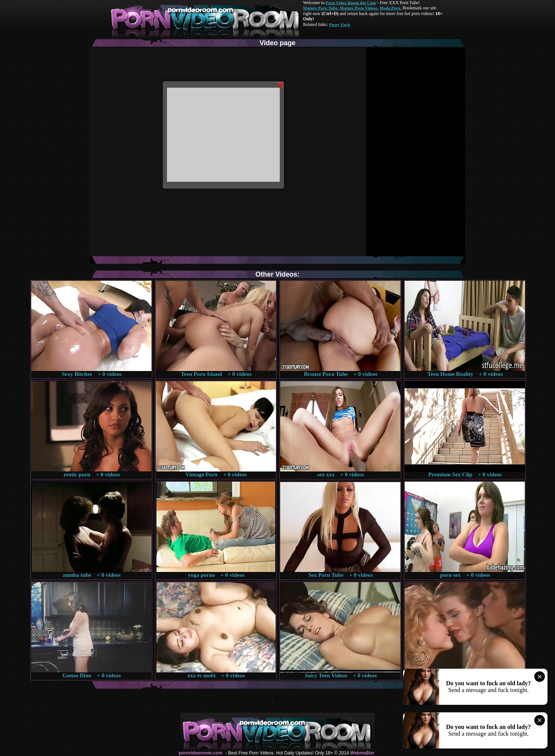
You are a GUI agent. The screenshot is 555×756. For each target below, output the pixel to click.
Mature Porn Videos (359, 8)
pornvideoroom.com (200, 753)
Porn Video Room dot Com (351, 3)
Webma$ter (362, 753)
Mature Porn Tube (320, 8)
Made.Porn (390, 8)
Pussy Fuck (340, 24)
